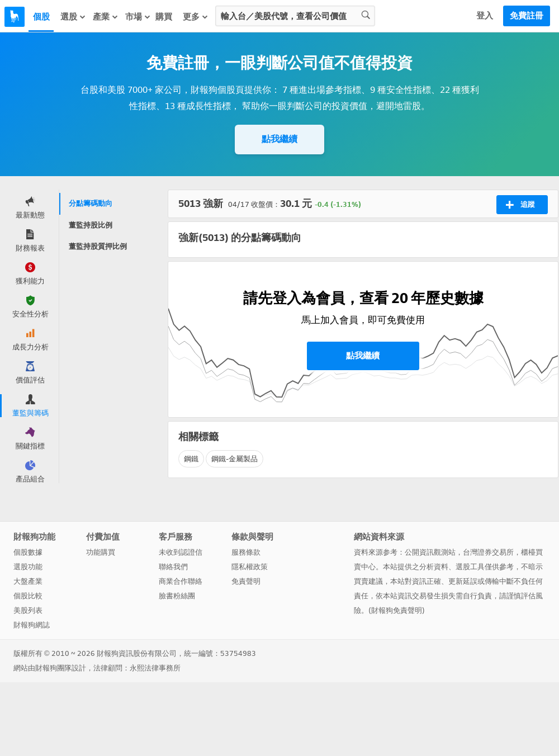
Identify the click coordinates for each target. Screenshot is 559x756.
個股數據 (28, 552)
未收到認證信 (181, 552)
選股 (73, 17)
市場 (138, 17)
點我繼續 (279, 139)
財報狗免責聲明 (397, 610)
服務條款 (246, 552)
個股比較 (28, 596)
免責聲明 (246, 581)
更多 (196, 17)
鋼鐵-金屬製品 (235, 459)
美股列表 (28, 610)
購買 (164, 17)
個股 (41, 17)
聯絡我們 (173, 567)
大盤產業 (28, 581)
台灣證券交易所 (488, 552)
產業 (106, 17)
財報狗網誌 (32, 625)
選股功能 (28, 567)
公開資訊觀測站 (430, 552)
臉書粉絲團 (177, 596)
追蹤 (520, 205)
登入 (485, 16)
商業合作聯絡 (181, 581)
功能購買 (101, 552)
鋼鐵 (191, 459)
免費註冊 (527, 16)
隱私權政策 (250, 567)
